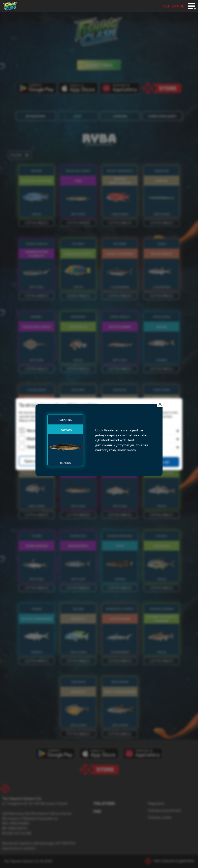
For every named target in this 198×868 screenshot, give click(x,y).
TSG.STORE (173, 6)
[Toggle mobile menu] (192, 6)
